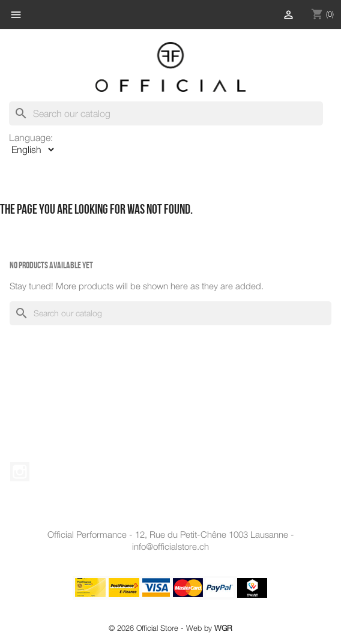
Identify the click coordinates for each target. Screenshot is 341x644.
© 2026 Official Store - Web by (170, 628)
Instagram (20, 472)
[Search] (166, 113)
